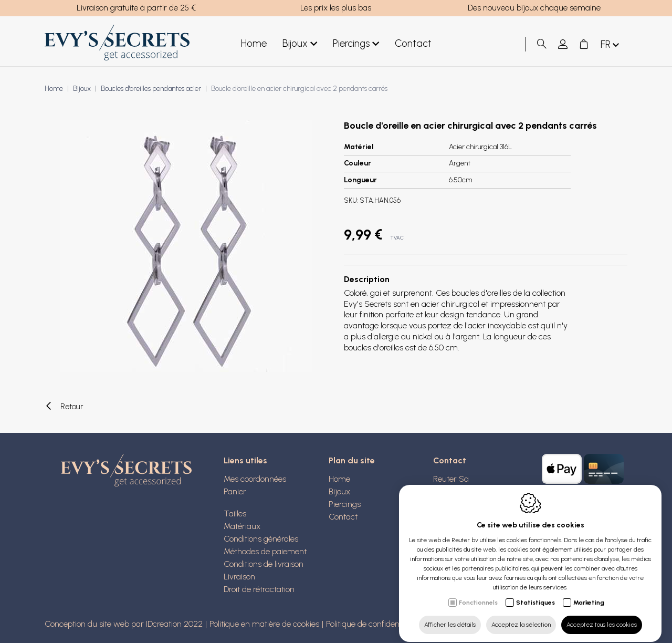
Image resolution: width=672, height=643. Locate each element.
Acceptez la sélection (521, 615)
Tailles (235, 514)
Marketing (589, 593)
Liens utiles (245, 460)
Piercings (356, 44)
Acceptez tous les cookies (602, 615)
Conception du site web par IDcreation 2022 (124, 624)
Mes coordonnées (255, 479)
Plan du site (352, 460)
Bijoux (300, 44)
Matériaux (242, 526)
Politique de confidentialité (372, 624)
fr (611, 45)
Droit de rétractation (259, 589)
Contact (413, 43)
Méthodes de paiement (265, 551)
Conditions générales (261, 539)
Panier (235, 491)
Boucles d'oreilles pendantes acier (151, 89)
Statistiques (535, 593)
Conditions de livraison (264, 564)
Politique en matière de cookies (264, 624)
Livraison (239, 577)
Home (254, 43)
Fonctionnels (478, 593)
